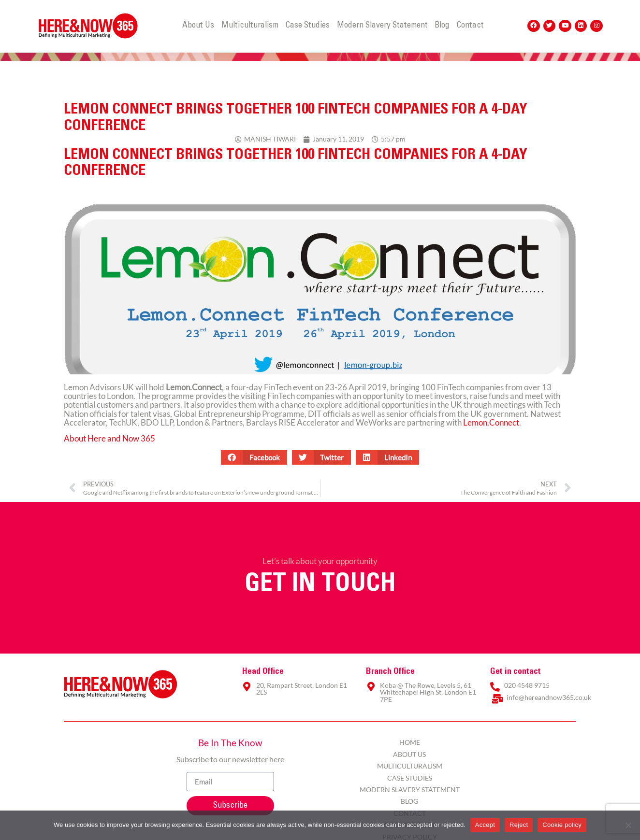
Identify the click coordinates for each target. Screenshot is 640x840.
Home (410, 742)
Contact (470, 26)
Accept (485, 825)
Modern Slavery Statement (382, 26)
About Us (198, 26)
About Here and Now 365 (109, 438)
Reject (519, 825)
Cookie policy (562, 825)
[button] (254, 457)
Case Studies (307, 26)
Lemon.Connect (491, 422)
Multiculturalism (250, 26)
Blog (442, 26)
